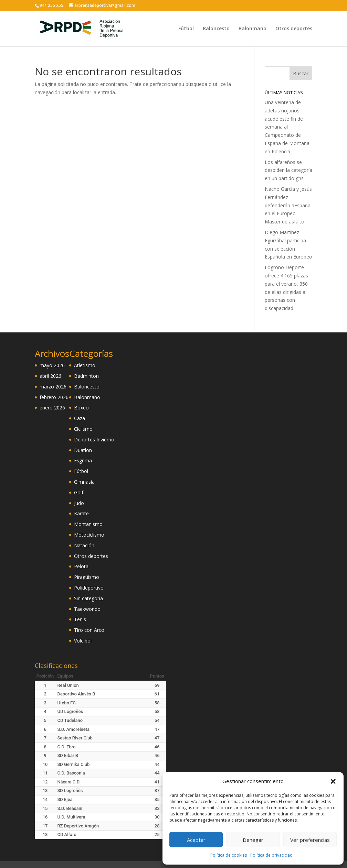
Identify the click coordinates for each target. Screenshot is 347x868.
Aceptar (196, 840)
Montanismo (88, 524)
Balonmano (253, 29)
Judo (79, 503)
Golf (79, 492)
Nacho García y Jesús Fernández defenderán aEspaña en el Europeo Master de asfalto (288, 205)
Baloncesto (216, 29)
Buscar (301, 73)
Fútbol (186, 29)
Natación (84, 545)
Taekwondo (87, 609)
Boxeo (81, 408)
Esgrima (83, 460)
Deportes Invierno (94, 440)
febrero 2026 (54, 397)
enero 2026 (52, 408)
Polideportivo (89, 588)
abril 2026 (50, 376)
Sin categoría (88, 598)
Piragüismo (87, 577)
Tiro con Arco (89, 630)
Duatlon (83, 450)
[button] (333, 781)
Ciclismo (83, 429)
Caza (80, 418)
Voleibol (83, 641)
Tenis (80, 619)
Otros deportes (294, 29)
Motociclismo (89, 535)
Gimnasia (84, 482)
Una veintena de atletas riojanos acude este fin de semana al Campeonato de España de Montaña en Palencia (287, 127)
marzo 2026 (53, 387)
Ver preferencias (310, 840)
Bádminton (86, 376)
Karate (81, 513)
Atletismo (85, 365)
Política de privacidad (271, 855)
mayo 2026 (52, 365)
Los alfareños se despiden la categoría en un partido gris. (288, 170)
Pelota (81, 566)
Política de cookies (229, 855)
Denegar (253, 840)
